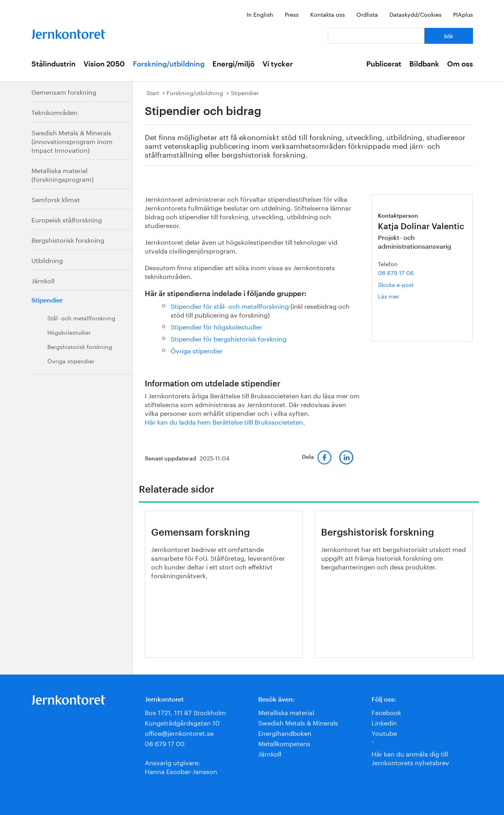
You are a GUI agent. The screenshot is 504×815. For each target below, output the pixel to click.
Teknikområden (54, 112)
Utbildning (47, 260)
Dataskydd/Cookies (415, 14)
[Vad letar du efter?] (376, 36)
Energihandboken (285, 732)
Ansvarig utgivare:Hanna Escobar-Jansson (181, 766)
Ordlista (367, 14)
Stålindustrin (54, 64)
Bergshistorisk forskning (68, 239)
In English (260, 14)
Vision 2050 (104, 64)
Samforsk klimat (56, 199)
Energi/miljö (234, 64)
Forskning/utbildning (169, 64)
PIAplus (463, 14)
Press (292, 14)
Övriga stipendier (71, 361)
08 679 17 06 (396, 272)
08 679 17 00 (165, 743)
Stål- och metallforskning (81, 318)
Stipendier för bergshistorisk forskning (229, 338)
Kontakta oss (328, 14)
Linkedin (384, 722)
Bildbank (424, 64)
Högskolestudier (69, 332)
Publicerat (384, 64)
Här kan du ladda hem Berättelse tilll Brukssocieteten (224, 421)
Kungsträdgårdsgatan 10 (182, 722)
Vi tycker (278, 64)
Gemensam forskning (64, 91)
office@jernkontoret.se (179, 732)
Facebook (386, 712)
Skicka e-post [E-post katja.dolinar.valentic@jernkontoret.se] (396, 284)
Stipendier (47, 300)
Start (153, 92)
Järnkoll (43, 280)
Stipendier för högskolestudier (216, 326)
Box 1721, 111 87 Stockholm (185, 712)
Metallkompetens (284, 743)
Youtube (384, 732)
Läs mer (399, 296)
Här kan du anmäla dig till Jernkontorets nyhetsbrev (410, 757)
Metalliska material (286, 712)
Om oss (460, 64)
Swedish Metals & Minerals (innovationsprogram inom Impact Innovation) (72, 141)
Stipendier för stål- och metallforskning (230, 305)
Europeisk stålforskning (67, 219)
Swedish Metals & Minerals (298, 722)
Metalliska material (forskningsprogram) (62, 174)
